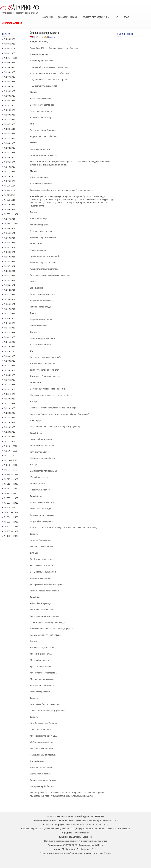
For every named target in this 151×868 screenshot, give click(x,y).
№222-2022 (10, 437)
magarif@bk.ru (96, 845)
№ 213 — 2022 (11, 479)
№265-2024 (10, 228)
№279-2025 (10, 162)
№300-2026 (10, 63)
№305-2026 (10, 39)
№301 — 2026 (11, 58)
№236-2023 (10, 370)
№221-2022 (10, 441)
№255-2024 (10, 276)
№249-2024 (10, 304)
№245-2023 (10, 323)
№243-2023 (10, 332)
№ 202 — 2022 (11, 527)
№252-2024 (10, 290)
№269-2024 (10, 209)
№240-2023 (10, 347)
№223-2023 (10, 432)
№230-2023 (10, 399)
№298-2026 (10, 72)
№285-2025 (10, 134)
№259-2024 (10, 257)
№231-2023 (10, 394)
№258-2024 (10, 261)
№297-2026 (10, 77)
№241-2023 (10, 342)
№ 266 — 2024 (11, 224)
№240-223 (9, 351)
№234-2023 (10, 380)
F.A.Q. (116, 17)
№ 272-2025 (10, 200)
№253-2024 (10, 285)
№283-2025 (10, 143)
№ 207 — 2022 (11, 503)
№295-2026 (10, 86)
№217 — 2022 (11, 456)
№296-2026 (10, 82)
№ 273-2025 (10, 190)
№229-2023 (10, 408)
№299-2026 (10, 67)
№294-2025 (10, 91)
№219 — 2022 (11, 451)
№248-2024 (10, 309)
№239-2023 (10, 356)
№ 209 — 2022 (11, 498)
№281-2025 (10, 153)
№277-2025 (10, 172)
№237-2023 (10, 366)
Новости (51, 37)
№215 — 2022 (11, 470)
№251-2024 (10, 295)
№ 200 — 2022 (11, 531)
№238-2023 (10, 361)
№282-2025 (10, 148)
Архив (127, 17)
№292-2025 (10, 101)
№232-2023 (10, 389)
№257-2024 (10, 266)
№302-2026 (10, 53)
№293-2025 (10, 96)
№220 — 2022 (11, 446)
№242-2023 (10, 337)
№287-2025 (10, 124)
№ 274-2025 (10, 186)
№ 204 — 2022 (11, 517)
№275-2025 (10, 181)
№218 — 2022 (11, 460)
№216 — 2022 (11, 465)
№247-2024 (10, 314)
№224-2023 (10, 427)
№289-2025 (10, 115)
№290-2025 (10, 110)
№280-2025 (10, 157)
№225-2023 (10, 422)
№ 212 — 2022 (11, 484)
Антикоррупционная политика (93, 841)
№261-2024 (10, 247)
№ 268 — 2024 (11, 214)
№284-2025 (10, 138)
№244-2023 (10, 328)
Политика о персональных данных (61, 841)
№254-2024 (10, 280)
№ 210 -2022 (10, 493)
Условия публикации (68, 17)
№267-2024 (10, 219)
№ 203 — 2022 (11, 522)
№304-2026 (10, 44)
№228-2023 (10, 413)
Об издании (48, 17)
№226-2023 (10, 418)
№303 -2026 (10, 49)
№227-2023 (10, 403)
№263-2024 (10, 238)
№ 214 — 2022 (11, 474)
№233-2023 (10, 385)
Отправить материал (12, 23)
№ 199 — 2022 (11, 536)
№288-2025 (10, 120)
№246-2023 (10, 318)
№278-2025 (10, 167)
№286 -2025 (10, 129)
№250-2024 (10, 299)
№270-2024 (10, 205)
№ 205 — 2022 (11, 512)
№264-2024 (10, 233)
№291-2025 (10, 105)
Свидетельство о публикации (96, 17)
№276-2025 (10, 176)
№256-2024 (10, 271)
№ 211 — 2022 (11, 489)
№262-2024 (10, 243)
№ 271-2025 (10, 195)
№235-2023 (10, 375)
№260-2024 (10, 252)
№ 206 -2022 (10, 508)
